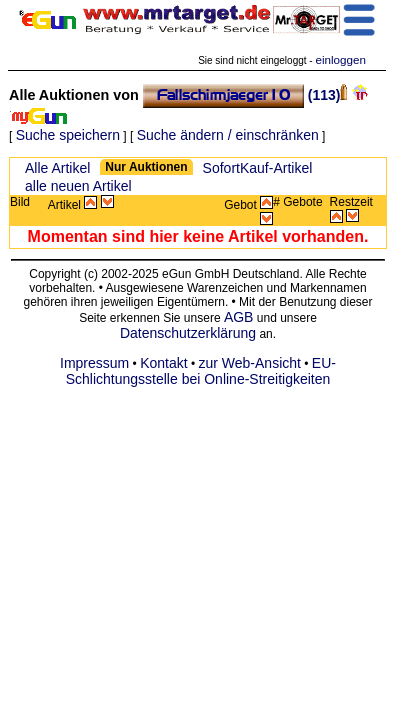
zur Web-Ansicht (250, 363)
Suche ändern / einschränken (228, 135)
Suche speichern (68, 135)
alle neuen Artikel (78, 186)
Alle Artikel (57, 168)
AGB (239, 317)
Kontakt (163, 363)
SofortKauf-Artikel (258, 168)
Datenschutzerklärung (188, 333)
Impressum (94, 363)
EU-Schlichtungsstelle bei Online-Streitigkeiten (201, 371)
